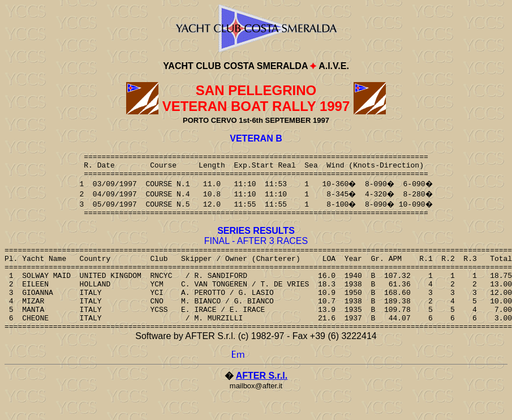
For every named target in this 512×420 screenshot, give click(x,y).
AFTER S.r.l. (262, 401)
